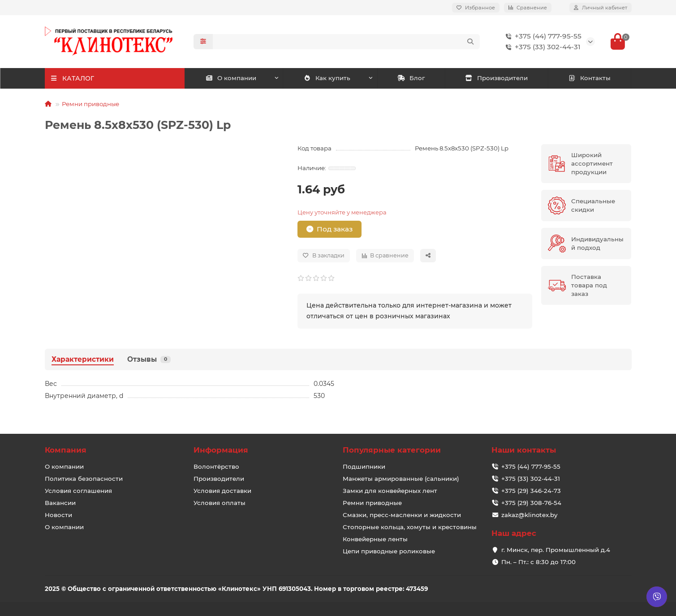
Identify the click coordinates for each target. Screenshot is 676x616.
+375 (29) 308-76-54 (531, 503)
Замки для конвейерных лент (390, 491)
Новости (58, 515)
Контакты (590, 78)
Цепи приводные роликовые (389, 551)
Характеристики (83, 359)
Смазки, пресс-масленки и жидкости (402, 515)
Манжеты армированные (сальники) (401, 479)
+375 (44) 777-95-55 (542, 36)
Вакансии (60, 503)
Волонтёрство (216, 466)
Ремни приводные (90, 104)
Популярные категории (392, 450)
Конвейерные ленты (375, 539)
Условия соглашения (78, 491)
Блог (411, 78)
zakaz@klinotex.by (529, 515)
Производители (496, 78)
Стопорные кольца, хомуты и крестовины (410, 527)
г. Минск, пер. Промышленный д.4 (556, 550)
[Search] (346, 42)
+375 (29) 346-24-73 (531, 491)
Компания (66, 450)
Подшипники (364, 466)
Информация (221, 450)
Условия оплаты (220, 503)
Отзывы (149, 359)
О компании (231, 78)
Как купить (327, 78)
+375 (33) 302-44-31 (541, 47)
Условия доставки (222, 491)
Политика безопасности (84, 479)
